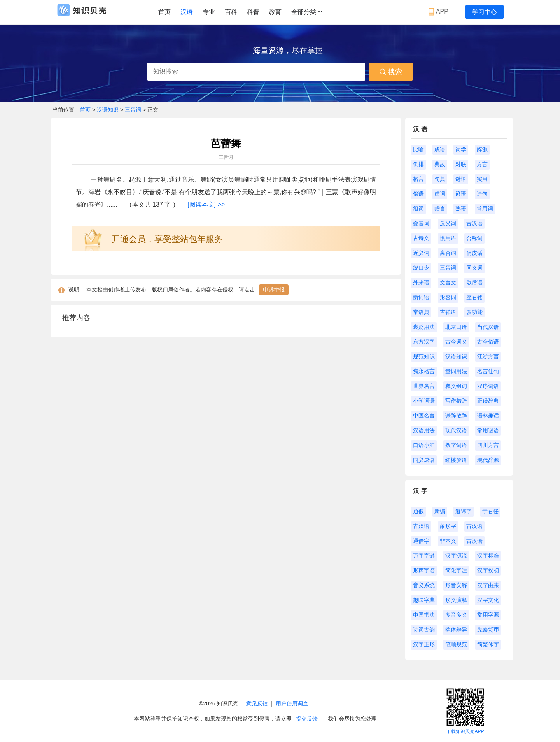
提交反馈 (307, 719)
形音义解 (456, 585)
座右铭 (474, 297)
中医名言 (424, 416)
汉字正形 (424, 644)
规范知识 (424, 356)
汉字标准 (488, 556)
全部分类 (307, 12)
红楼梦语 (456, 460)
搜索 (391, 72)
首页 (164, 12)
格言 (418, 179)
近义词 (421, 253)
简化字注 (456, 570)
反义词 (448, 223)
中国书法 (424, 615)
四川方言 (488, 445)
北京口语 (456, 327)
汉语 (187, 12)
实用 (482, 179)
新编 (440, 511)
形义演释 (456, 600)
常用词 (485, 209)
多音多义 (456, 615)
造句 (482, 194)
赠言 (440, 209)
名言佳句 (488, 371)
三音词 (133, 110)
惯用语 (448, 238)
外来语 (421, 282)
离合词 (448, 253)
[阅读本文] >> (206, 204)
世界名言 (424, 386)
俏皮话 (474, 253)
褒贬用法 (424, 327)
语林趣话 (488, 416)
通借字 (421, 541)
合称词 (474, 238)
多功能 (474, 312)
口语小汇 (424, 445)
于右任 (490, 511)
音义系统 (424, 585)
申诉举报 (274, 289)
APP (439, 12)
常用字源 (488, 615)
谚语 (461, 194)
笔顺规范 (456, 644)
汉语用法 (424, 430)
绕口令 (421, 268)
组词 (418, 209)
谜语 (461, 179)
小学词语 (424, 401)
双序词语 (488, 386)
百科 (231, 12)
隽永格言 (424, 371)
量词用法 (456, 371)
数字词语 (456, 445)
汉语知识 (108, 110)
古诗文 (421, 238)
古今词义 (456, 342)
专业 (209, 12)
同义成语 (424, 460)
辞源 (482, 149)
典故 (440, 164)
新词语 (421, 297)
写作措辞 (456, 401)
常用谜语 (488, 430)
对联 (461, 164)
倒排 (418, 164)
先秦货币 (488, 630)
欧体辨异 (456, 630)
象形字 (448, 526)
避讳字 (464, 511)
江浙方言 (488, 356)
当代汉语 (488, 327)
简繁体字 (488, 644)
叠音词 (421, 223)
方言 (482, 164)
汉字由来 (488, 585)
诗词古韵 (424, 630)
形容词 (448, 297)
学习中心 (485, 12)
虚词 (440, 194)
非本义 (448, 541)
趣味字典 (424, 600)
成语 (440, 149)
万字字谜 (424, 556)
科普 (253, 12)
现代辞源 (488, 460)
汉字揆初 (488, 570)
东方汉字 (424, 342)
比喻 (418, 149)
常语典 (421, 312)
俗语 (418, 194)
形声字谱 (424, 570)
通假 (418, 511)
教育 (275, 12)
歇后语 (474, 282)
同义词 (474, 268)
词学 (461, 149)
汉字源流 (456, 556)
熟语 (461, 209)
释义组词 (456, 386)
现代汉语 (456, 430)
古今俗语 (488, 342)
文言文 (448, 282)
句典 (440, 179)
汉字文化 (488, 600)
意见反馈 (257, 703)
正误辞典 (488, 401)
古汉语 (474, 223)
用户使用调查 (292, 703)
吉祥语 (448, 312)
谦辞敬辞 (456, 416)
